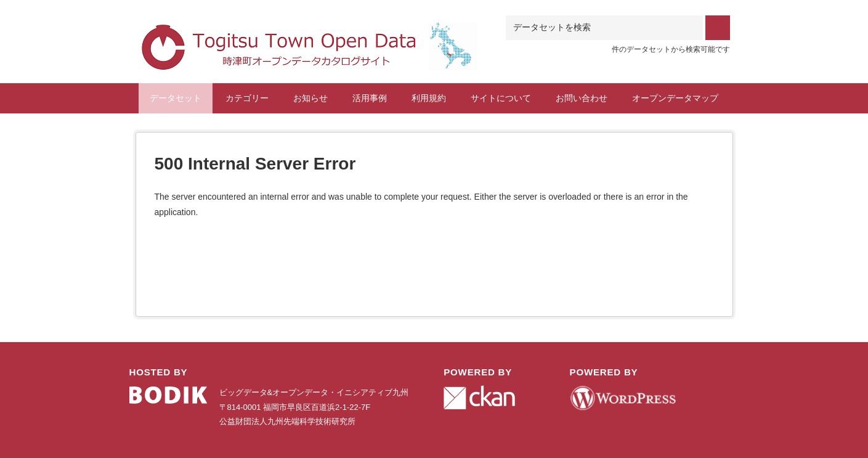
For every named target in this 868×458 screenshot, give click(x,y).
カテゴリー (247, 98)
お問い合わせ (582, 98)
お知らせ (310, 98)
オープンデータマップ (675, 98)
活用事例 (370, 98)
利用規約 (429, 98)
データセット (176, 98)
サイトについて (501, 98)
